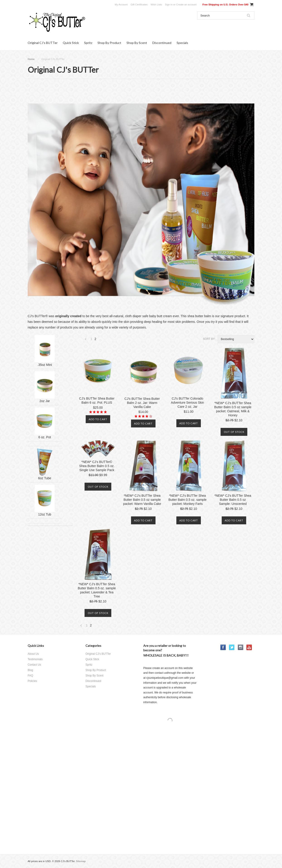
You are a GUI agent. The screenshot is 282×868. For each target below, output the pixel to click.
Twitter (232, 647)
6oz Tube (45, 478)
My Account (121, 5)
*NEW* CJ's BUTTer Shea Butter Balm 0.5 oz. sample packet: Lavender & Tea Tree (97, 590)
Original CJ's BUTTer (43, 43)
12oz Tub (45, 514)
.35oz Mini (45, 365)
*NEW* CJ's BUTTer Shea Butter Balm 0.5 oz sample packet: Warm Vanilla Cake (142, 500)
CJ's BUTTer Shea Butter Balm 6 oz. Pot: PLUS (97, 400)
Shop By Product (109, 43)
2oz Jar (45, 401)
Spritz (88, 43)
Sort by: (209, 339)
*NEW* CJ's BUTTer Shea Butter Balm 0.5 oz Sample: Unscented (233, 500)
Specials (182, 43)
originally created (68, 316)
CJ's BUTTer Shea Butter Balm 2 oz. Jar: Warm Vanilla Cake (142, 403)
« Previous (86, 340)
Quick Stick (71, 43)
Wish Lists (156, 5)
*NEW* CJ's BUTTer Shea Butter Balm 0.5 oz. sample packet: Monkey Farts (187, 500)
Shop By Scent (137, 43)
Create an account (186, 5)
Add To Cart (98, 419)
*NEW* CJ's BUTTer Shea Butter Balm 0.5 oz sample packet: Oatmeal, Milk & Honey (233, 409)
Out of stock (234, 432)
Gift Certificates (139, 5)
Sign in (169, 5)
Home (31, 59)
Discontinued (162, 43)
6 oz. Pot (45, 437)
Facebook (223, 647)
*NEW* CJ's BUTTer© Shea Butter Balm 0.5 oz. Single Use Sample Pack (97, 466)
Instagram (241, 647)
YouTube (249, 647)
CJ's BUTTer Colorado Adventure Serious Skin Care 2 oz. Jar (187, 403)
